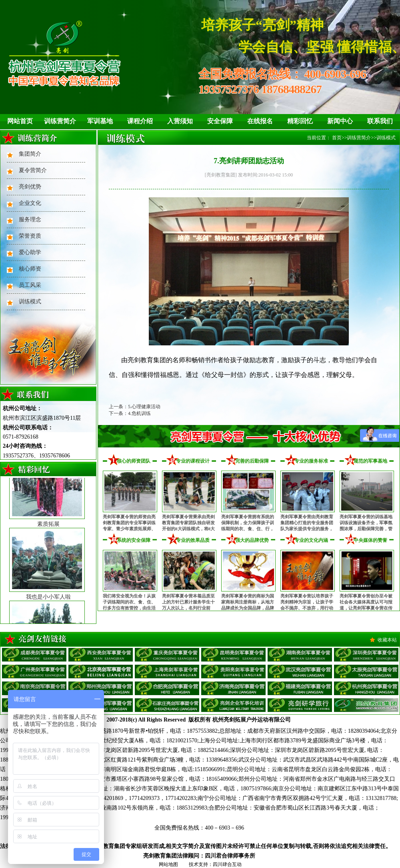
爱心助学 (30, 252)
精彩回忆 (300, 121)
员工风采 (30, 285)
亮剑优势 (30, 187)
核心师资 (30, 269)
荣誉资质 (30, 236)
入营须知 (180, 121)
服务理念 (30, 220)
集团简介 (30, 154)
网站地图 (168, 864)
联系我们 (380, 121)
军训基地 (100, 121)
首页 (337, 138)
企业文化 (30, 203)
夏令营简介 (33, 170)
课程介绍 (140, 121)
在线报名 (260, 121)
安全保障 (220, 121)
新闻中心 (340, 121)
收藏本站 (387, 640)
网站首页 (20, 121)
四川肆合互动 (227, 864)
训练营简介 (60, 121)
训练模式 (30, 302)
